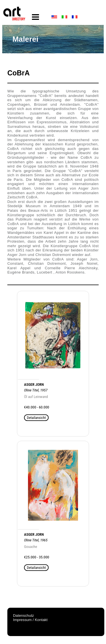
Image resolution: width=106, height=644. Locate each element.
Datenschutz (23, 616)
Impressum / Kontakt (30, 620)
